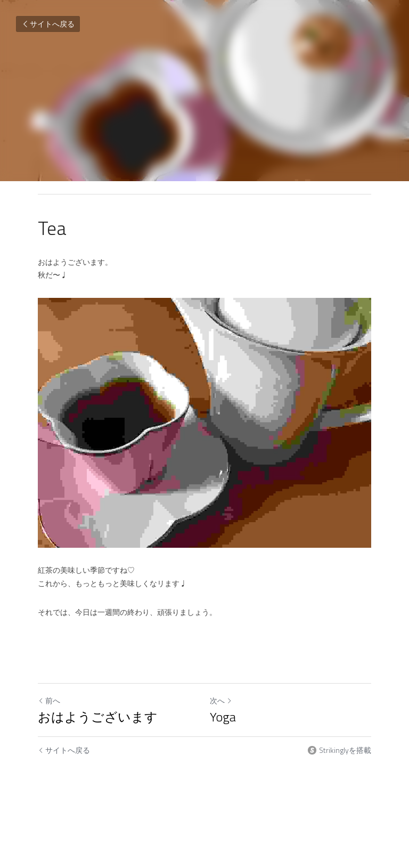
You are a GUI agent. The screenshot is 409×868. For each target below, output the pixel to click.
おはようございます (98, 717)
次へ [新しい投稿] (221, 700)
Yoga (223, 717)
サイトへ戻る (48, 24)
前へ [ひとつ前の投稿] (49, 700)
